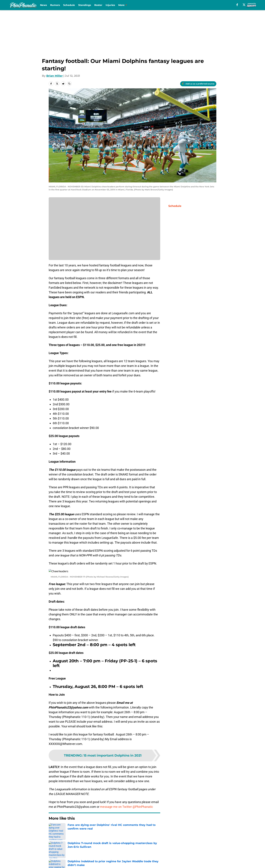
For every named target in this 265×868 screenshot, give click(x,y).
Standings (85, 5)
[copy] (69, 84)
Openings (91, 848)
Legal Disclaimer (60, 861)
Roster (98, 5)
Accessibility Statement (101, 861)
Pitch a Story (93, 854)
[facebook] (237, 5)
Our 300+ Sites (172, 848)
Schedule (69, 5)
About (53, 848)
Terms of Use (171, 854)
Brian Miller (55, 76)
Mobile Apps (207, 848)
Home (52, 824)
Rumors (55, 5)
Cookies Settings (173, 861)
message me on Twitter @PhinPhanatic (127, 803)
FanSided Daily (59, 854)
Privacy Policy (139, 854)
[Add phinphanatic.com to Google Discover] (198, 84)
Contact (135, 848)
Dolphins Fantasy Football (76, 824)
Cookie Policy (207, 854)
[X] (244, 5)
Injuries (110, 5)
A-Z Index (137, 861)
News (43, 5)
